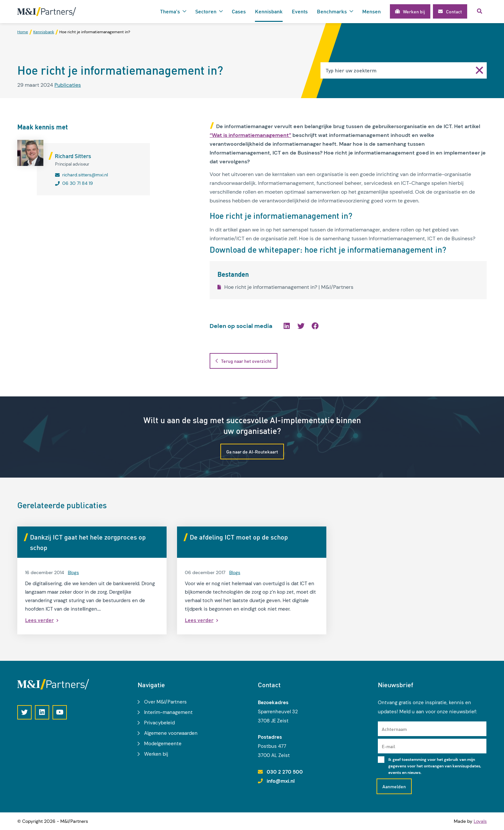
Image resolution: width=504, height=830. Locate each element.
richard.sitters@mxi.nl (85, 175)
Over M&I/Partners (165, 702)
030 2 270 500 (285, 772)
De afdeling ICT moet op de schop (239, 537)
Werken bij (156, 754)
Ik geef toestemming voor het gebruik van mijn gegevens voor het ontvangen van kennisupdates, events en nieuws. (435, 766)
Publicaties (68, 85)
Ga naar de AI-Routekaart (252, 452)
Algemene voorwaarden (171, 733)
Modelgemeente (163, 744)
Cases (239, 11)
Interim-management (168, 712)
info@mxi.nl (281, 781)
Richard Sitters (73, 156)
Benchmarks (332, 11)
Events (300, 11)
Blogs (73, 572)
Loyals (480, 821)
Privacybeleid (159, 723)
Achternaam (394, 729)
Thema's (170, 11)
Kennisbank (269, 11)
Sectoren (206, 11)
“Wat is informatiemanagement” (250, 135)
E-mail (388, 746)
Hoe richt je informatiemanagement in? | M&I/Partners (285, 287)
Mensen (371, 11)
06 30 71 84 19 (78, 183)
